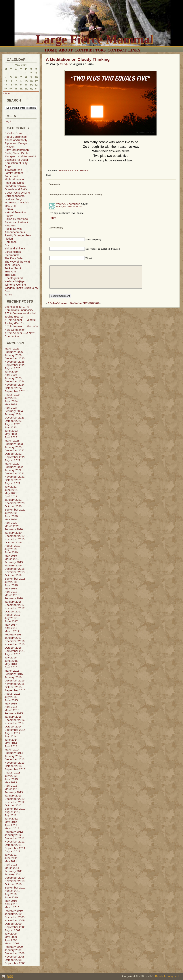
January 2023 (13, 447)
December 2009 (15, 917)
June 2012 (11, 818)
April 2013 (11, 786)
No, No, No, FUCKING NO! (85, 303)
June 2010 (11, 897)
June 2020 (11, 516)
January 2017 (13, 638)
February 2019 (14, 562)
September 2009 (15, 927)
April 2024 (11, 408)
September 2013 (15, 769)
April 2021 (11, 496)
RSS (9, 977)
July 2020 (11, 513)
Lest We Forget (14, 199)
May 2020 (11, 519)
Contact (117, 50)
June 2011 (11, 858)
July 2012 (11, 815)
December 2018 (15, 569)
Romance (11, 242)
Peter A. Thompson (68, 204)
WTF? (8, 294)
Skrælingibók (13, 252)
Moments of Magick (17, 202)
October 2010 (13, 884)
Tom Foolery (12, 265)
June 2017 (11, 621)
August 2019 (12, 546)
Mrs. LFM (11, 206)
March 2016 (12, 671)
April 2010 (11, 904)
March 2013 (12, 789)
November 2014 (15, 723)
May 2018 (11, 588)
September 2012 (15, 809)
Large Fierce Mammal (94, 39)
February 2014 (14, 753)
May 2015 (11, 703)
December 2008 (15, 953)
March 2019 (12, 559)
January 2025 (13, 378)
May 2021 (11, 493)
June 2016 (11, 661)
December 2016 (15, 641)
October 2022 (13, 454)
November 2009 (15, 920)
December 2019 (15, 536)
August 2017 (12, 615)
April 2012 (11, 825)
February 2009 (14, 947)
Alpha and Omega (16, 143)
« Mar (6, 93)
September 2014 (15, 730)
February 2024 (14, 411)
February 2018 (14, 598)
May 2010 (11, 901)
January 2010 (13, 914)
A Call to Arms (13, 133)
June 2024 (11, 401)
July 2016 (11, 657)
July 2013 (11, 776)
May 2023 (11, 434)
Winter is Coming (15, 285)
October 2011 (13, 845)
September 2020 (15, 510)
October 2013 (13, 766)
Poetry (9, 216)
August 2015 (12, 694)
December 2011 (15, 838)
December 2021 (15, 473)
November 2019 (15, 539)
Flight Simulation (15, 179)
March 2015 (12, 710)
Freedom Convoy (15, 186)
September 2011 (15, 848)
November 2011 (15, 841)
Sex (7, 245)
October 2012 (13, 805)
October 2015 (13, 687)
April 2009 (11, 940)
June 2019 (11, 552)
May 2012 (11, 822)
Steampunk (12, 255)
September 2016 (15, 651)
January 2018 (13, 602)
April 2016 (11, 667)
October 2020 (13, 506)
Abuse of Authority (16, 140)
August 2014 (12, 733)
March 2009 (12, 943)
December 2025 (15, 358)
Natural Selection (15, 212)
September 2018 (15, 579)
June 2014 (11, 740)
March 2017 (12, 631)
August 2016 (12, 654)
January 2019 (13, 565)
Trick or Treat (13, 268)
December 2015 (15, 680)
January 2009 (13, 950)
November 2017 (15, 608)
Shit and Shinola (15, 248)
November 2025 (15, 362)
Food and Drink (14, 183)
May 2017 (11, 625)
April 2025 (11, 375)
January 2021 (13, 500)
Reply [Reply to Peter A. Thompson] (52, 218)
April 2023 (11, 437)
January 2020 (13, 533)
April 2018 (11, 592)
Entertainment (13, 170)
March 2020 (12, 526)
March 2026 (12, 348)
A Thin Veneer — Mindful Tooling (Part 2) (20, 315)
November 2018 (15, 572)
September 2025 (15, 365)
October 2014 (13, 726)
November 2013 (15, 763)
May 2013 (11, 782)
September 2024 (15, 391)
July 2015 (11, 697)
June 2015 (11, 700)
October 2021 (13, 480)
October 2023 (13, 421)
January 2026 (13, 355)
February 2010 (14, 911)
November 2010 (15, 881)
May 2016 (11, 664)
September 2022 (15, 457)
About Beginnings (16, 137)
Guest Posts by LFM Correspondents (17, 194)
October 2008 (13, 960)
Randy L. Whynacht (168, 976)
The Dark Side (14, 258)
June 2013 (11, 779)
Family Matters (14, 173)
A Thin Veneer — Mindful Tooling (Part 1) (20, 321)
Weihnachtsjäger (15, 281)
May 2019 (11, 556)
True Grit (10, 275)
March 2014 (12, 749)
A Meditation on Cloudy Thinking (78, 59)
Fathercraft (11, 176)
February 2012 (14, 832)
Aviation (9, 147)
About (66, 50)
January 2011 (13, 874)
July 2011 (11, 855)
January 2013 (13, 795)
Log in (8, 121)
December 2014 (15, 720)
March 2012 (12, 828)
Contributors (90, 50)
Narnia (9, 209)
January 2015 (13, 717)
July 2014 (11, 736)
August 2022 (12, 460)
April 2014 (11, 746)
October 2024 (13, 388)
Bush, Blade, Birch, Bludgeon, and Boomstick (20, 155)
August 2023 (12, 424)
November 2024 (15, 385)
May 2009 (11, 937)
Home (51, 50)
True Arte (10, 271)
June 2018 (11, 585)
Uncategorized (14, 278)
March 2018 (12, 595)
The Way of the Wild (17, 262)
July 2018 (11, 582)
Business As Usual (16, 160)
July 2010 (11, 894)
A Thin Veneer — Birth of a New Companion (21, 328)
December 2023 (15, 418)
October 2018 (13, 575)
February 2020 (14, 529)
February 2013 (14, 792)
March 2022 (12, 464)
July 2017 (11, 618)
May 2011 (11, 861)
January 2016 (13, 677)
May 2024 (11, 404)
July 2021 (11, 487)
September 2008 (15, 963)
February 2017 (14, 634)
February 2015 (14, 713)
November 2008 (15, 957)
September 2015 (15, 690)
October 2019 (13, 542)
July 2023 (11, 427)
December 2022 (15, 450)
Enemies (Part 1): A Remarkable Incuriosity (19, 308)
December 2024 (15, 381)
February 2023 (14, 444)
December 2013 (15, 759)
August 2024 (12, 395)
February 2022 (14, 467)
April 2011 (11, 865)
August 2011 (12, 851)
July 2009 (11, 934)
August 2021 (12, 483)
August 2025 (12, 368)
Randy (64, 64)
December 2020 (15, 503)
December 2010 (15, 878)
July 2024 (11, 398)
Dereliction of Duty (16, 163)
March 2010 (12, 907)
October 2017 (13, 611)
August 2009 (12, 930)
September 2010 (15, 888)
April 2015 (11, 707)
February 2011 (14, 871)
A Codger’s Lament (57, 303)
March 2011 (12, 868)
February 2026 (14, 352)
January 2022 (13, 470)
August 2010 (12, 891)
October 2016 (13, 648)
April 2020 (11, 523)
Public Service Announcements (15, 230)
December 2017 (15, 605)
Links (134, 50)
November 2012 (15, 802)
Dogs (8, 166)
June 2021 (11, 490)
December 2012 (15, 799)
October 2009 (13, 924)
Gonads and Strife (16, 189)
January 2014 (13, 756)
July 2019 (11, 549)
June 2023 (11, 431)
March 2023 (12, 441)
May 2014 (11, 743)
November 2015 (15, 684)
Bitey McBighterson (17, 150)
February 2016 (14, 674)
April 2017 (11, 628)
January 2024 (13, 414)
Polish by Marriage (16, 219)
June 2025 (11, 371)
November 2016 (15, 644)
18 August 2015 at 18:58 (69, 206)
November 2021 (15, 477)
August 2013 (12, 772)
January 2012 (13, 835)
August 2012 (12, 812)
